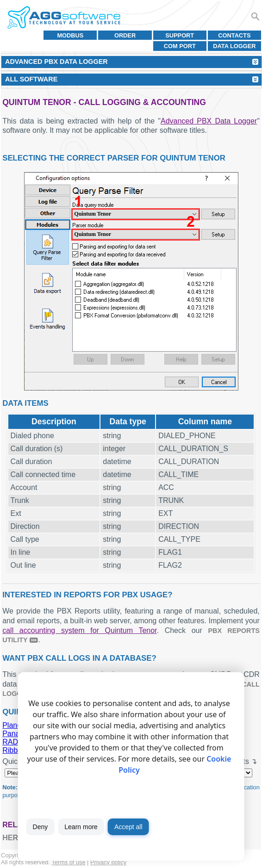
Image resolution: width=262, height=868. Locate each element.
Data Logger (234, 46)
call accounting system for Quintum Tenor (79, 630)
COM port (180, 46)
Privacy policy (108, 862)
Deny (41, 827)
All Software (31, 79)
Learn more (81, 827)
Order (125, 35)
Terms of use (68, 862)
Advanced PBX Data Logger (209, 121)
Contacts (234, 35)
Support (180, 35)
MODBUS (70, 35)
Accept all (128, 827)
